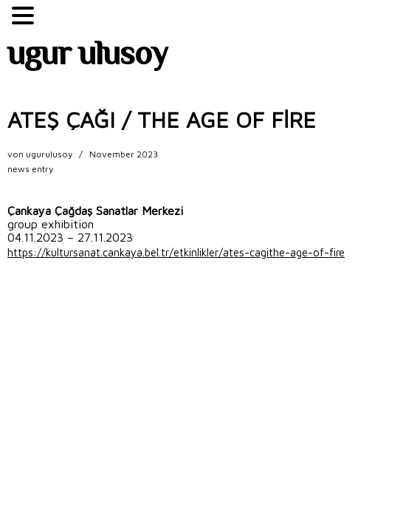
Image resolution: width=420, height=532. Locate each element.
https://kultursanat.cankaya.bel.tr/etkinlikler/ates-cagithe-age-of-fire (176, 252)
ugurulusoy (49, 154)
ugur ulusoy (87, 57)
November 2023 (124, 154)
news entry (30, 169)
